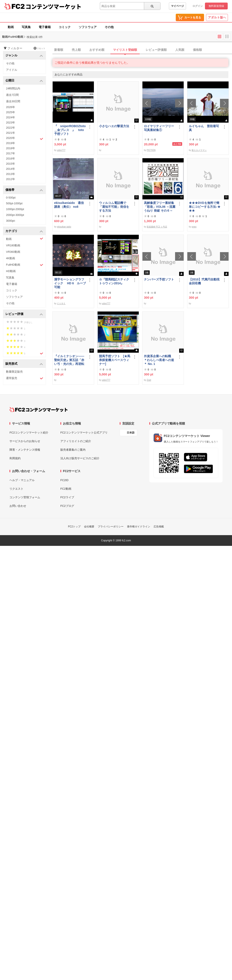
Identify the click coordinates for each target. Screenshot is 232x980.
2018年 (11, 148)
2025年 (11, 112)
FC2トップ (74, 527)
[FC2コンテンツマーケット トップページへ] (39, 409)
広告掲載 (159, 527)
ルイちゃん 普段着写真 (204, 128)
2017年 (11, 153)
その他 (109, 27)
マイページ (177, 6)
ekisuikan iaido (64, 227)
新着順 (59, 50)
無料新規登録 (216, 6)
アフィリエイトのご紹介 (76, 441)
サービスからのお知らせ (25, 441)
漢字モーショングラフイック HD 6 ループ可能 (70, 283)
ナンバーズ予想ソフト (159, 279)
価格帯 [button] (24, 190)
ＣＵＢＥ (61, 303)
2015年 (11, 164)
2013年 (11, 174)
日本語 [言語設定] (131, 433)
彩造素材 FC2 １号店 (157, 227)
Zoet (149, 380)
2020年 (25, 138)
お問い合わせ (18, 506)
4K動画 (11, 258)
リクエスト (16, 489)
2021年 (11, 133)
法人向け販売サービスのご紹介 (80, 458)
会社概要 (89, 527)
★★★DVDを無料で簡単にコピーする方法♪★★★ (205, 207)
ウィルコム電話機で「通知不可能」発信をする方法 (114, 207)
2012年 (11, 179)
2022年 (11, 128)
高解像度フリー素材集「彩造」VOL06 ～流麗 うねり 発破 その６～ (160, 207)
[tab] (142, 50)
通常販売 (25, 378)
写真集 (26, 27)
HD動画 (11, 271)
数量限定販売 (14, 372)
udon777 (61, 150)
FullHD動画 (25, 265)
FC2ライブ (67, 497)
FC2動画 (66, 489)
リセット (39, 48)
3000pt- (11, 221)
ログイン (198, 6)
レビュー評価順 (156, 50)
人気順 (180, 50)
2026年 (11, 107)
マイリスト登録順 (125, 50)
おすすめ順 (97, 50)
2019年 (11, 143)
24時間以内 (13, 88)
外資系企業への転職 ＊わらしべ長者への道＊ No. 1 (159, 360)
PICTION (151, 150)
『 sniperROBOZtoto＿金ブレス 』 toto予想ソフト (70, 130)
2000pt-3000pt (15, 215)
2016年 (11, 159)
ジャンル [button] (24, 56)
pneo (194, 227)
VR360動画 (13, 252)
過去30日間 (13, 101)
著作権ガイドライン (139, 527)
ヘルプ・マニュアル (22, 480)
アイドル (12, 70)
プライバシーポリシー (111, 527)
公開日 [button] (24, 81)
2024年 (11, 117)
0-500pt (11, 198)
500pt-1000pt (14, 203)
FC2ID (64, 480)
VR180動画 (13, 245)
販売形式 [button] (24, 364)
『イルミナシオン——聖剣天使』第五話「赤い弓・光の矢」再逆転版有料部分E (69, 360)
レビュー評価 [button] (24, 314)
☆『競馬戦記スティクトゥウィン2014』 (114, 281)
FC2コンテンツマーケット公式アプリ (84, 433)
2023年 (11, 123)
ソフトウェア (88, 27)
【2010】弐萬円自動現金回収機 (204, 281)
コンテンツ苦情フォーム (25, 497)
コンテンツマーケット (53, 6)
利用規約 (15, 458)
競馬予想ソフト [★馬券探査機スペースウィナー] (115, 360)
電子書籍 (45, 27)
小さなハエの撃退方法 (114, 126)
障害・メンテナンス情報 (25, 450)
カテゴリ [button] (24, 231)
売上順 (76, 50)
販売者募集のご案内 (73, 450)
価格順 (197, 50)
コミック (65, 27)
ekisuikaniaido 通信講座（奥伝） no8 (69, 205)
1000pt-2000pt (15, 209)
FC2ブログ (67, 506)
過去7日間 (12, 95)
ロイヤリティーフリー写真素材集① (159, 128)
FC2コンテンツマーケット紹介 (29, 433)
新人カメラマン (199, 150)
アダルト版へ (217, 17)
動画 (11, 27)
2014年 (11, 169)
